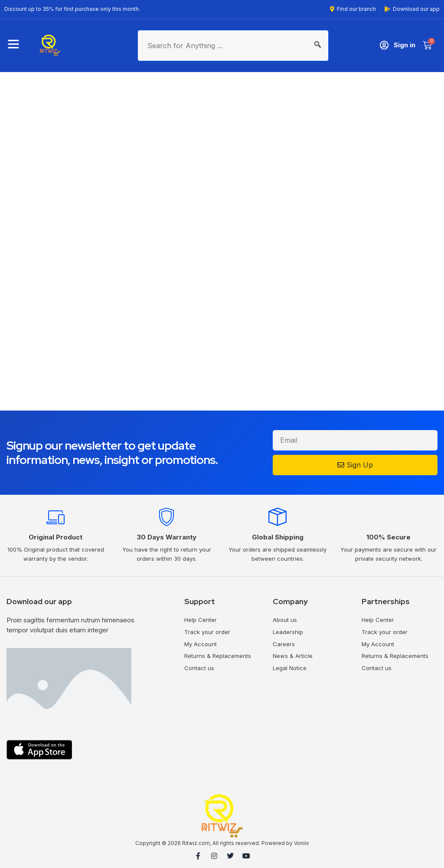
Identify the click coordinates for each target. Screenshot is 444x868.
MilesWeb (426, 857)
